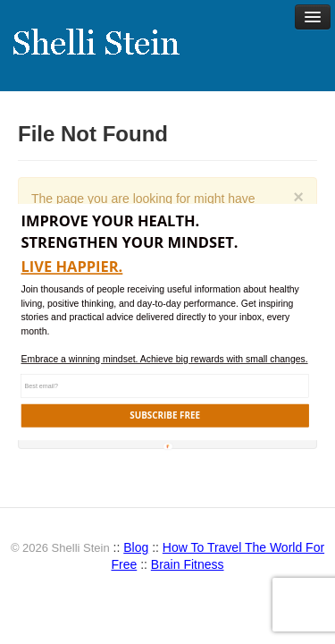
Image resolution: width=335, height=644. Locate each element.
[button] (172, 231)
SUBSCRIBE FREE (165, 415)
